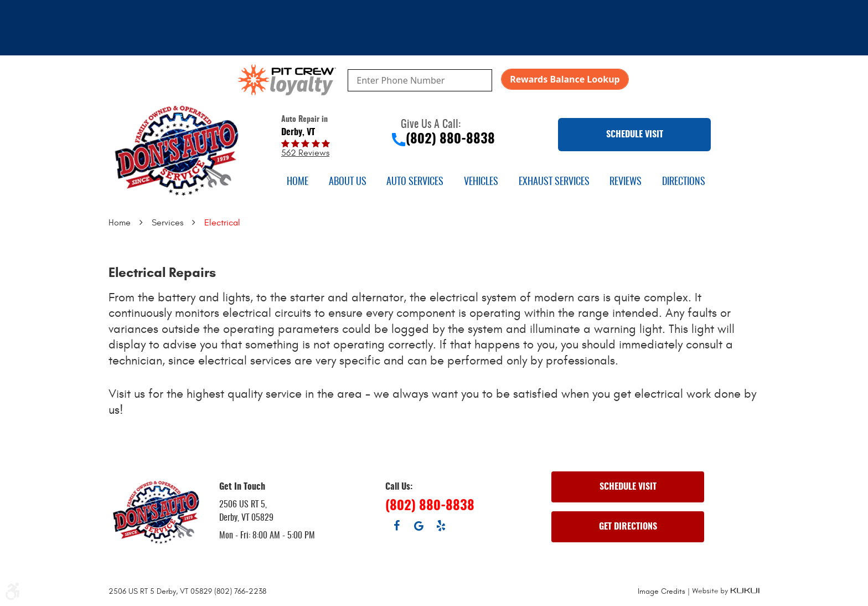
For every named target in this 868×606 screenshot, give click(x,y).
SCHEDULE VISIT (635, 135)
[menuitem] (298, 182)
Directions (684, 182)
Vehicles (481, 182)
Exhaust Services (554, 182)
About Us (348, 182)
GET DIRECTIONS (628, 527)
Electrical (222, 223)
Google (418, 526)
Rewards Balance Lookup (565, 79)
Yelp (441, 526)
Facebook (396, 526)
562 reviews (305, 153)
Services (167, 223)
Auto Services (415, 182)
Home (298, 182)
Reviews (626, 182)
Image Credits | (665, 591)
